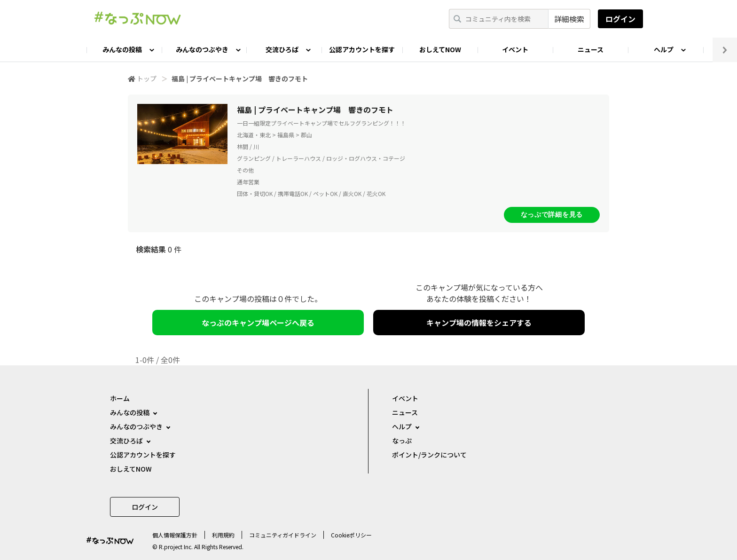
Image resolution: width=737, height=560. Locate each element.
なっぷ (402, 441)
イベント (515, 49)
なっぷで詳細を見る (552, 214)
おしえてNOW (440, 49)
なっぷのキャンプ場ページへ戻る (258, 323)
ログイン (620, 19)
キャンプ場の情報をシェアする (479, 323)
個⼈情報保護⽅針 (175, 535)
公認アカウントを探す (362, 49)
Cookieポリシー (351, 535)
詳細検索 (569, 19)
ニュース (591, 49)
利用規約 (223, 535)
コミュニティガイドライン (283, 535)
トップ (147, 79)
